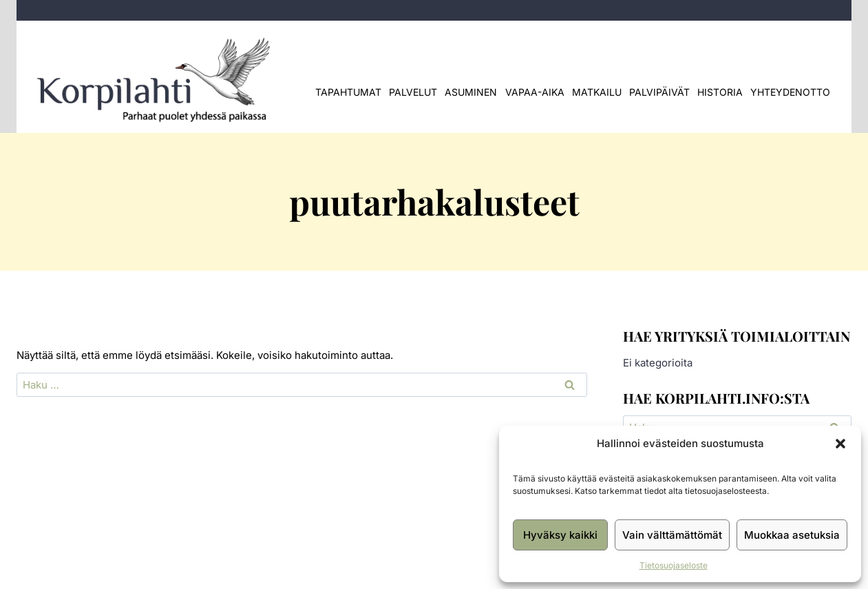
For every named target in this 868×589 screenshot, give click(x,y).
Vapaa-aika (535, 92)
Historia (720, 92)
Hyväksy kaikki (560, 535)
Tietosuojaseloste (674, 565)
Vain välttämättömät (672, 535)
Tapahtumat (348, 92)
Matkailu (597, 92)
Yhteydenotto (790, 92)
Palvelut (413, 92)
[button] (840, 444)
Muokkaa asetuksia (792, 535)
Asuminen (471, 92)
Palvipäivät (659, 92)
